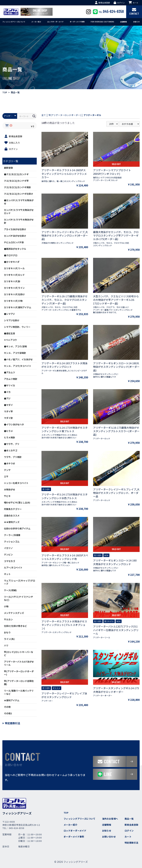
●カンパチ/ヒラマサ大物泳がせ (19, 202)
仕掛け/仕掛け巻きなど (15, 626)
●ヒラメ (8, 431)
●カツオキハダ (12, 262)
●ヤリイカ (9, 385)
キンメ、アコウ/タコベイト (18, 366)
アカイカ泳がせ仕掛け (15, 229)
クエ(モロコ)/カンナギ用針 (17, 187)
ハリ (6, 645)
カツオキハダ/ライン (14, 288)
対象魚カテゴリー (13, 509)
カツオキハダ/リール (14, 268)
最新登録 (8, 168)
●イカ (7, 392)
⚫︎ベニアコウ (10, 340)
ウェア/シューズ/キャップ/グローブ (19, 582)
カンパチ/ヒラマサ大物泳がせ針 (19, 221)
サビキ (7, 496)
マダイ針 (8, 418)
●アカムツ (9, 372)
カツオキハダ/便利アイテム (18, 307)
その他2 (8, 713)
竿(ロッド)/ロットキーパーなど (19, 653)
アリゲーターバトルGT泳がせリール (19, 663)
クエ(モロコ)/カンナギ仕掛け (19, 194)
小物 (6, 606)
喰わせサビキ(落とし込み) (17, 502)
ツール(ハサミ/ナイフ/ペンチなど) (19, 598)
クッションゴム (12, 541)
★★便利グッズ (12, 522)
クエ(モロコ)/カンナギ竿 (16, 181)
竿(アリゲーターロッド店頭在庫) (19, 683)
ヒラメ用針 (9, 437)
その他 (7, 707)
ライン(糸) (9, 639)
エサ (6, 476)
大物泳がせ (9, 489)
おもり (7, 632)
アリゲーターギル (99, 115)
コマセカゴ (9, 561)
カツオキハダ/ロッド (14, 275)
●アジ (7, 398)
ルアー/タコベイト (13, 568)
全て (44, 115)
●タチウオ (9, 463)
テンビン (8, 554)
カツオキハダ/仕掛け (14, 294)
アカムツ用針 (11, 379)
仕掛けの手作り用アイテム (17, 528)
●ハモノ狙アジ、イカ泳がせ (18, 359)
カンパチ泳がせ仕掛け (15, 236)
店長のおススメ (12, 515)
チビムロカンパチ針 (14, 242)
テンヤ (7, 470)
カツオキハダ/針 (12, 281)
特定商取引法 (11, 723)
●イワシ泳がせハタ (14, 424)
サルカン (8, 619)
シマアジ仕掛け (12, 320)
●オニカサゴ (11, 450)
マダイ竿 (8, 411)
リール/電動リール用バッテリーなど (19, 692)
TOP (5, 92)
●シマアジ (9, 314)
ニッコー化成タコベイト (16, 483)
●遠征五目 (9, 333)
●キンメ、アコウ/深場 (15, 346)
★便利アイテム (12, 700)
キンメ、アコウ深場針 (15, 353)
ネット (7, 574)
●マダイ (8, 405)
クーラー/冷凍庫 (12, 535)
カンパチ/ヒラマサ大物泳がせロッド (19, 211)
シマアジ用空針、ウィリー (17, 327)
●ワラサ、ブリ (12, 444)
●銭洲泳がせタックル (15, 249)
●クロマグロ (11, 255)
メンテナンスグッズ (14, 613)
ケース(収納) (10, 590)
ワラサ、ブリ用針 (13, 457)
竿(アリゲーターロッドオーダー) (19, 673)
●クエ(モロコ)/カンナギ (16, 174)
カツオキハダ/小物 (13, 301)
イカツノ (8, 548)
